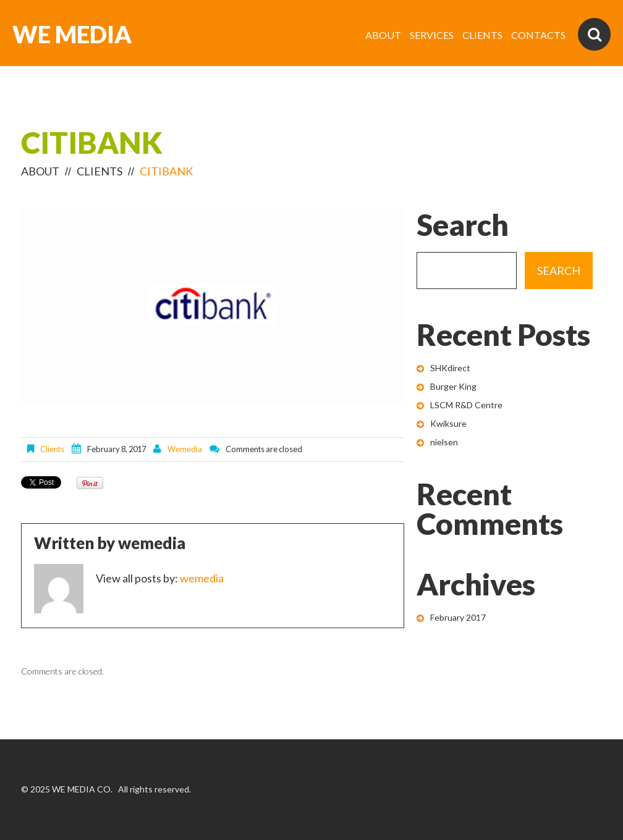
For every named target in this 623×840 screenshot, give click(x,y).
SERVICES (432, 35)
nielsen (444, 442)
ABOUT (383, 35)
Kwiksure (448, 423)
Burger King (453, 386)
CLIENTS (482, 35)
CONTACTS (538, 35)
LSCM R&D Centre (466, 405)
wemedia (185, 449)
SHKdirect (450, 368)
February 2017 (458, 617)
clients (100, 171)
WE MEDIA (72, 34)
